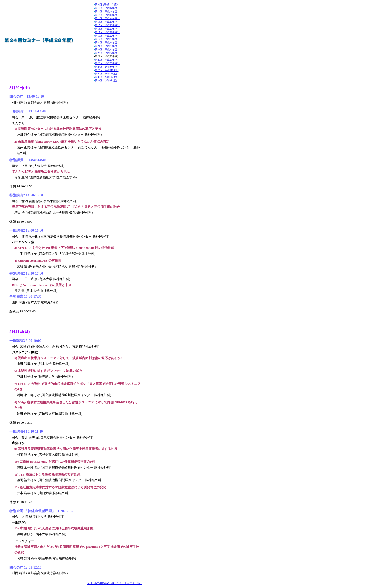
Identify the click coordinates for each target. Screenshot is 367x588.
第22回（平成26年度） (107, 49)
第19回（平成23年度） (107, 39)
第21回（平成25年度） (107, 46)
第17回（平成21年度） (107, 32)
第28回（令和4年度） (107, 70)
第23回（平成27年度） (107, 53)
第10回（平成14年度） (107, 8)
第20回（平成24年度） (107, 43)
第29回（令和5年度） (107, 74)
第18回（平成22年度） (107, 36)
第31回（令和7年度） (107, 81)
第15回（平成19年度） (107, 25)
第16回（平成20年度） (107, 29)
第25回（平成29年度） (107, 60)
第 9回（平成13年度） (107, 5)
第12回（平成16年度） (107, 15)
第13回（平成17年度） (107, 18)
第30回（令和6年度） (107, 77)
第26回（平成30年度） (107, 63)
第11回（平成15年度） (107, 11)
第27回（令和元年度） (107, 67)
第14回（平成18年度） (107, 22)
